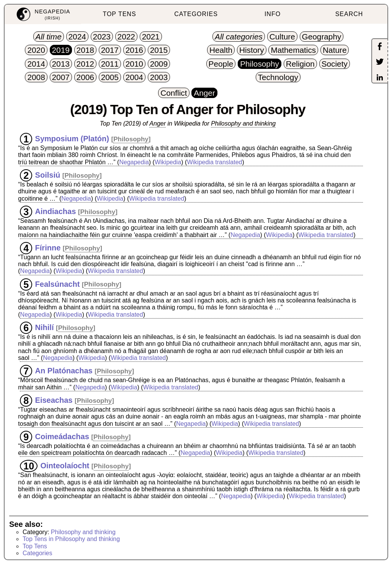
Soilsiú (48, 175)
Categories (37, 553)
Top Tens (35, 546)
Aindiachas (56, 211)
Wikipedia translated (214, 162)
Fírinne (48, 248)
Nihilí (45, 327)
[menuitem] (43, 14)
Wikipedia (168, 162)
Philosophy (131, 139)
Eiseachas (54, 400)
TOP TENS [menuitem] (119, 14)
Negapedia (134, 162)
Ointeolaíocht (65, 466)
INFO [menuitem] (273, 14)
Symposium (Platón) (72, 139)
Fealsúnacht (58, 284)
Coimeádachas (62, 436)
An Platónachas (64, 371)
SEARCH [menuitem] (349, 14)
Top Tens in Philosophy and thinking (71, 539)
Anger (158, 123)
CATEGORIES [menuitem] (196, 14)
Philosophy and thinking (243, 123)
